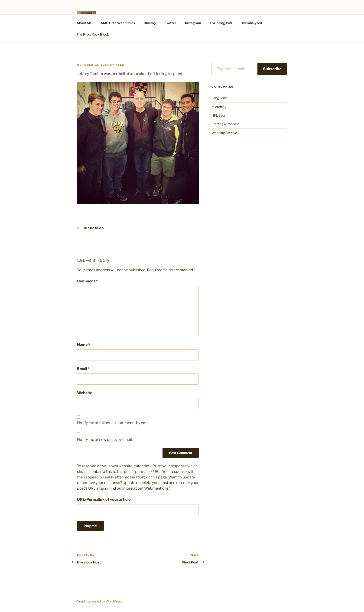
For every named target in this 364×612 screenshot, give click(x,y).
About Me (84, 23)
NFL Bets (218, 115)
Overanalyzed (251, 23)
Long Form (219, 98)
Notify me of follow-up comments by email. (114, 423)
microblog (94, 228)
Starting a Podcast (225, 124)
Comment (87, 281)
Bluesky (150, 23)
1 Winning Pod (221, 23)
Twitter (171, 23)
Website (85, 393)
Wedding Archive (224, 133)
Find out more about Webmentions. (139, 488)
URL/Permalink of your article (104, 499)
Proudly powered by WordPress (99, 601)
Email (83, 369)
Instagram (193, 23)
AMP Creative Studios (118, 23)
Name (84, 345)
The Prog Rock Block (93, 34)
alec (120, 65)
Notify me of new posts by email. (105, 440)
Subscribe (272, 69)
